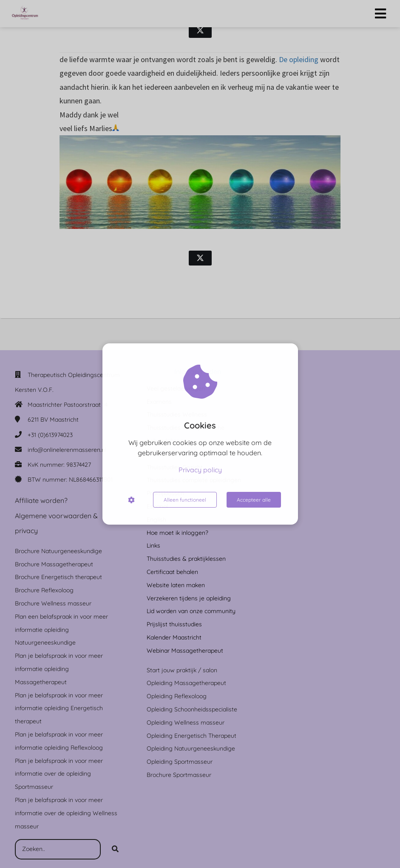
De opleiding (299, 59)
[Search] (115, 849)
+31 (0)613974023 (50, 435)
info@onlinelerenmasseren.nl (67, 450)
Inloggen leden (198, 371)
